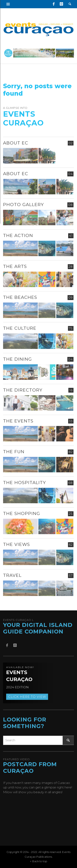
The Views (17, 544)
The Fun (14, 452)
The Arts (15, 266)
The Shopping (22, 513)
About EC (16, 143)
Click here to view (27, 697)
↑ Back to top (39, 861)
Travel (12, 575)
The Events (18, 421)
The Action (18, 235)
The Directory (23, 390)
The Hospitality (24, 483)
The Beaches (20, 297)
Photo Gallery (23, 205)
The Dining (17, 359)
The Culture (20, 328)
